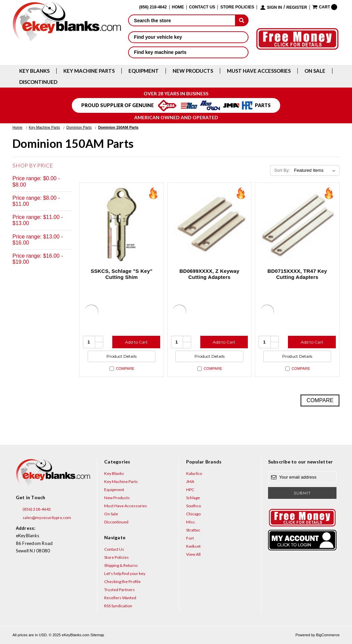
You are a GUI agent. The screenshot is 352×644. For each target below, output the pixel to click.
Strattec (193, 530)
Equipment (144, 71)
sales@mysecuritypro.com (43, 518)
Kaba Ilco (194, 473)
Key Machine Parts (89, 71)
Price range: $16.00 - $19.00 (38, 259)
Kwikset (193, 546)
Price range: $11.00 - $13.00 (38, 220)
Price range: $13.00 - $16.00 (38, 240)
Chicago (193, 514)
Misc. (191, 522)
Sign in (275, 8)
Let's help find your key (125, 573)
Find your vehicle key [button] (188, 37)
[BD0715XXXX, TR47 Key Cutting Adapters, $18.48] (297, 225)
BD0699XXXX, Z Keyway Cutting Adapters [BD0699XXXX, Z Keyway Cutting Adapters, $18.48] (209, 274)
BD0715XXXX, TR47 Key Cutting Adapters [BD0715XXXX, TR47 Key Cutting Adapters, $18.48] (297, 274)
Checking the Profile (122, 582)
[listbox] (316, 170)
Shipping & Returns (121, 565)
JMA (190, 481)
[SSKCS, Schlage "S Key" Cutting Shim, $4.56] (122, 225)
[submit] (242, 20)
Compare (122, 369)
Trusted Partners (120, 590)
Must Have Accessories (259, 71)
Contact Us (202, 7)
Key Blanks (34, 71)
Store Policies (237, 7)
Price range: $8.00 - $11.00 (36, 201)
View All (193, 554)
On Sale (315, 71)
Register (297, 8)
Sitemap (97, 635)
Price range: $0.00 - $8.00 (36, 181)
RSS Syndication (118, 606)
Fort (190, 538)
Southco (194, 506)
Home (178, 7)
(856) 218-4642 (33, 509)
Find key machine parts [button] (188, 52)
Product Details (122, 356)
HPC (190, 490)
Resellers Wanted (120, 598)
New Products (193, 71)
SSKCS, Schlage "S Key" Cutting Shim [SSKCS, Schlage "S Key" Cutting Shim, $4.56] (122, 274)
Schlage (193, 498)
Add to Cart (136, 342)
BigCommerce (328, 635)
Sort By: (282, 170)
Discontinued (38, 82)
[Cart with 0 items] (325, 7)
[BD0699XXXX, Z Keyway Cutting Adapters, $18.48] (210, 225)
